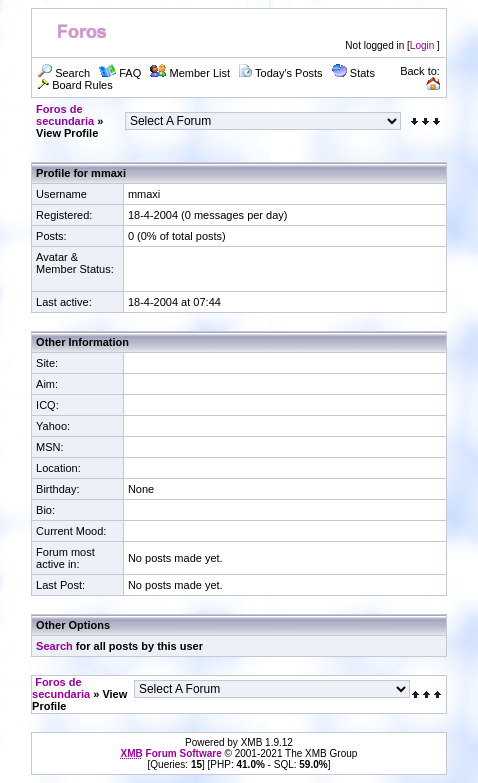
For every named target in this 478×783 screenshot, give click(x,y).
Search (54, 646)
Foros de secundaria (65, 115)
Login (422, 45)
